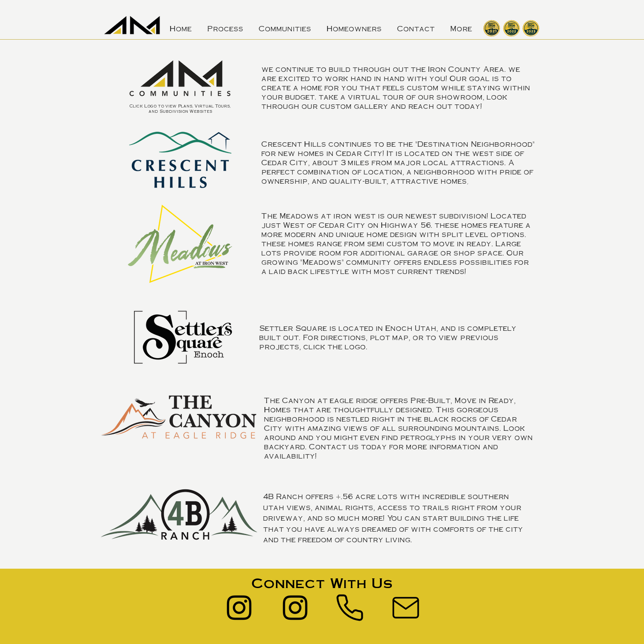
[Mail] (406, 607)
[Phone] (350, 608)
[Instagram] (239, 608)
